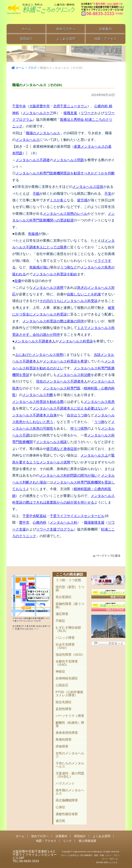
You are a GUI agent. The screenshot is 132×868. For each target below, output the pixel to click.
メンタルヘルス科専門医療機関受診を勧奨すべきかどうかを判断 (65, 173)
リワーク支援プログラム (55, 529)
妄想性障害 (64, 709)
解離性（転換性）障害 (70, 724)
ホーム (26, 29)
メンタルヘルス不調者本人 (35, 341)
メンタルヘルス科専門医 (62, 388)
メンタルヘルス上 (94, 455)
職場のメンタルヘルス (43, 133)
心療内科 (40, 522)
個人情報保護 (87, 841)
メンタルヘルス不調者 (33, 160)
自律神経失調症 (67, 678)
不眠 (36, 193)
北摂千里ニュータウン (70, 106)
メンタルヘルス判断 (38, 395)
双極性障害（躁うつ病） (70, 605)
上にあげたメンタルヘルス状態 (39, 355)
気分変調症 (64, 597)
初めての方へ (66, 29)
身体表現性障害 (67, 733)
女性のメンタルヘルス (70, 755)
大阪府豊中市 (40, 106)
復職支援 (70, 113)
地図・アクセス (106, 39)
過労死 (60, 821)
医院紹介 (27, 39)
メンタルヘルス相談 (51, 442)
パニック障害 (65, 638)
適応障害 (62, 614)
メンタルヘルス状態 (48, 288)
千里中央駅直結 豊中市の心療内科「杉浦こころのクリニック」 (41, 12)
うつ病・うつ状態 (68, 580)
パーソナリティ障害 (70, 716)
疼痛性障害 (64, 740)
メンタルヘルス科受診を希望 (65, 361)
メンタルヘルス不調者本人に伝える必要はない (69, 408)
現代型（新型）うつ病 (70, 589)
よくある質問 (66, 39)
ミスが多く (58, 200)
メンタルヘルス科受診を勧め (55, 274)
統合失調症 (64, 702)
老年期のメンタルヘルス (70, 792)
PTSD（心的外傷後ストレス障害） (69, 694)
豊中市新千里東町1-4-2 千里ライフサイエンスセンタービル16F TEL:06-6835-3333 (103, 12)
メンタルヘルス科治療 (74, 375)
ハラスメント (65, 783)
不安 (108, 193)
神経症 (60, 671)
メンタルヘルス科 (63, 522)
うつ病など (69, 267)
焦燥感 (33, 234)
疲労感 (82, 200)
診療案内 (105, 29)
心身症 (60, 807)
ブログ (32, 68)
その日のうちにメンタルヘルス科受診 (69, 301)
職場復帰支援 (94, 522)
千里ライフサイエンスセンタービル (77, 516)
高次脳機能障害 (67, 800)
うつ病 (99, 422)
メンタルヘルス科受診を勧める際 (38, 402)
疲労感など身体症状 (62, 449)
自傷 (18, 281)
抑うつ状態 (79, 428)
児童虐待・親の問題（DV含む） (70, 775)
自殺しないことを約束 (84, 294)
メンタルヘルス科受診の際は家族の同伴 (53, 321)
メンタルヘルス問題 (69, 160)
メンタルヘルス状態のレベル (65, 214)
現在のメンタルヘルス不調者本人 (62, 381)
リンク (67, 841)
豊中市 (24, 522)
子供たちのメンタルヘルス (70, 765)
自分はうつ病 (77, 415)
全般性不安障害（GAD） (67, 663)
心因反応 (62, 685)
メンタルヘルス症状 (88, 187)
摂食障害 (62, 746)
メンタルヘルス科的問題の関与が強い (69, 475)
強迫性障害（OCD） (70, 655)
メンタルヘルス (28, 140)
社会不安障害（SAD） (65, 646)
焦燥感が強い (40, 267)
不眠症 (60, 621)
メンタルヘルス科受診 (76, 341)
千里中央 (19, 106)
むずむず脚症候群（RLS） (68, 629)
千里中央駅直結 (34, 516)
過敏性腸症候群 (67, 814)
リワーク (87, 113)
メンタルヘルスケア (38, 113)
